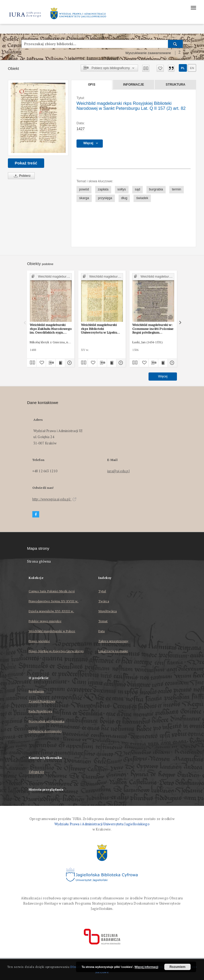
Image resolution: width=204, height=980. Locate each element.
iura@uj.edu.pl (118, 471)
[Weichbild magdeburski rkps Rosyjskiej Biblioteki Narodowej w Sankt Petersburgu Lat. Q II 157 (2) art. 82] (38, 118)
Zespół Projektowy (42, 701)
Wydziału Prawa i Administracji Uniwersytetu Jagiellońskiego (102, 824)
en (192, 68)
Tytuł (102, 591)
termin (177, 189)
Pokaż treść (26, 163)
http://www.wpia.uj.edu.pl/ (54, 499)
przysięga (105, 198)
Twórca (104, 601)
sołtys (122, 189)
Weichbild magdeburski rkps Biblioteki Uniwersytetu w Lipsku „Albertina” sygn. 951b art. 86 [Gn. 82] (102, 329)
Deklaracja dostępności (45, 731)
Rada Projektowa (40, 711)
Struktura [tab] (175, 85)
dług (124, 198)
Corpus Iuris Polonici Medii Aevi (52, 591)
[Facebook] (36, 514)
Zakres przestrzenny (113, 641)
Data (101, 631)
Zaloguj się (36, 772)
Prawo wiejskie (39, 641)
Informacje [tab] (133, 85)
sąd (137, 189)
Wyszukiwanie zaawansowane (148, 53)
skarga (84, 198)
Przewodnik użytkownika (47, 721)
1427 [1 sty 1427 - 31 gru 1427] (81, 129)
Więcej (163, 376)
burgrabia (156, 189)
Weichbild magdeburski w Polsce (52, 631)
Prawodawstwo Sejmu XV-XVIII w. (54, 601)
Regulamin (36, 691)
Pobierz (21, 176)
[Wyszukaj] (175, 44)
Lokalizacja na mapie (113, 651)
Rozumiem (178, 967)
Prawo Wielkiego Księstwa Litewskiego (56, 651)
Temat (103, 621)
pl (183, 68)
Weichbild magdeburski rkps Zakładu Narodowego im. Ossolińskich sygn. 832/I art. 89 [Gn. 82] (51, 329)
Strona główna (39, 561)
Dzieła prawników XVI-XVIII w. (51, 611)
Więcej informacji (146, 967)
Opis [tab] (92, 85)
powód (84, 189)
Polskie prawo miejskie (45, 621)
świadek (142, 198)
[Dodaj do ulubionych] (160, 68)
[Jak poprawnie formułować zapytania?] (180, 53)
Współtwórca (108, 611)
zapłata (103, 189)
